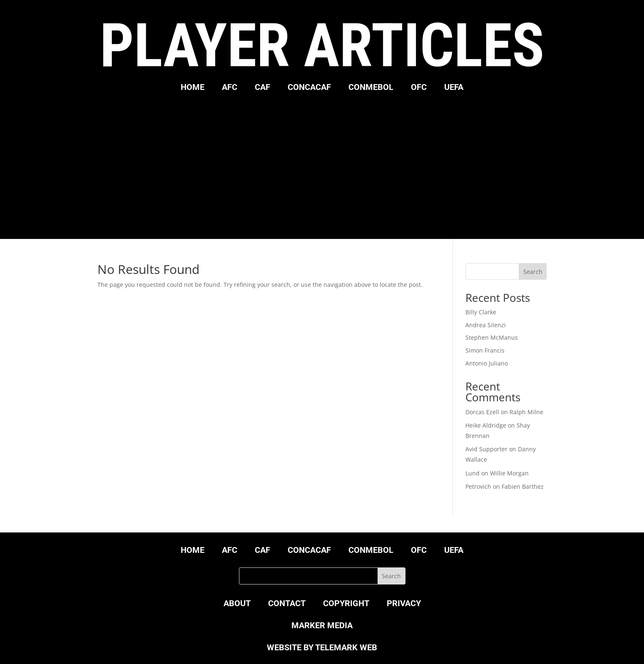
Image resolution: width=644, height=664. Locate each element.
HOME (193, 88)
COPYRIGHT (346, 604)
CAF (262, 88)
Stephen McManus (492, 337)
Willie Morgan (509, 473)
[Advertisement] (322, 164)
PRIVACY (404, 604)
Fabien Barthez (523, 486)
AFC (230, 88)
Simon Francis (485, 350)
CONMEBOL (371, 88)
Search (533, 272)
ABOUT (237, 604)
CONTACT (287, 604)
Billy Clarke (481, 312)
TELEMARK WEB (346, 647)
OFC (419, 88)
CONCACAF (309, 88)
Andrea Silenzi (486, 325)
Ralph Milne (526, 412)
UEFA (454, 88)
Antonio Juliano (487, 363)
